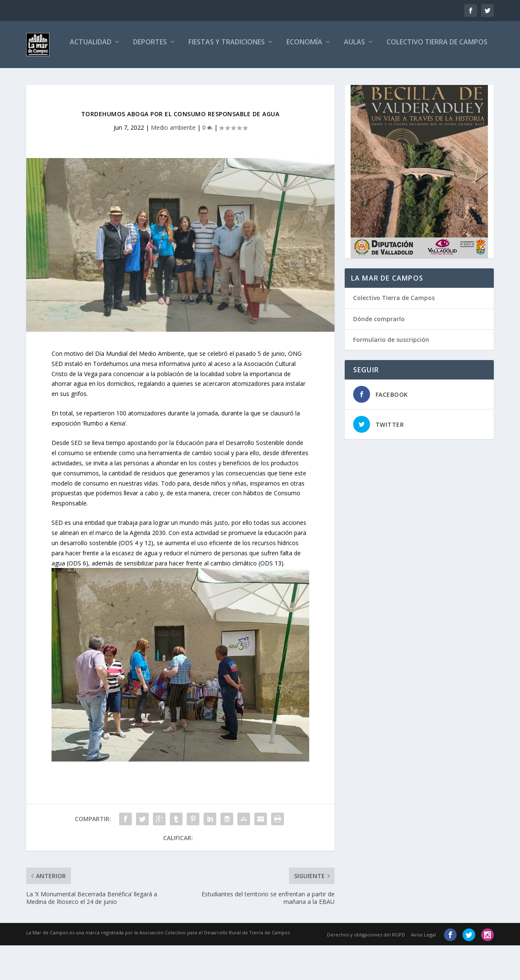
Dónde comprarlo (379, 354)
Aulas (317, 78)
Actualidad (53, 78)
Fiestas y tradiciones (189, 78)
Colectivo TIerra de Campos (394, 333)
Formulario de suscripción (391, 374)
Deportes (113, 78)
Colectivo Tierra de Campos (400, 78)
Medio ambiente (173, 162)
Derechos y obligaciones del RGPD (366, 969)
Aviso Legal (423, 969)
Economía (267, 78)
